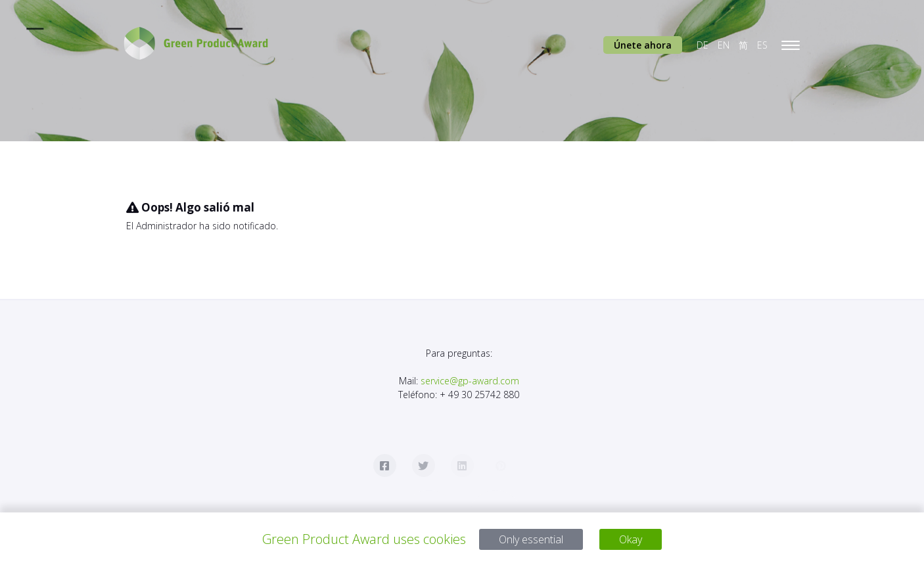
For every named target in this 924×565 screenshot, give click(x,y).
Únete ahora (643, 45)
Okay (640, 539)
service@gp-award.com (470, 381)
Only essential (528, 539)
